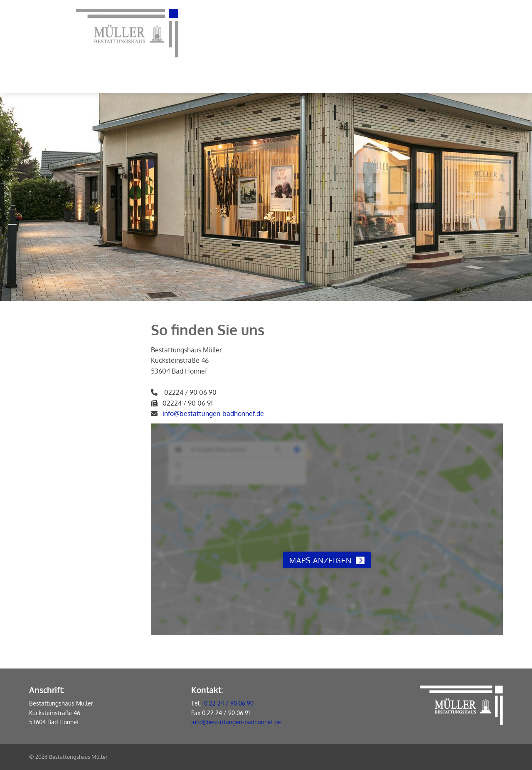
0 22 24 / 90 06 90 (229, 703)
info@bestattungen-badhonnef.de (213, 413)
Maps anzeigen (320, 560)
